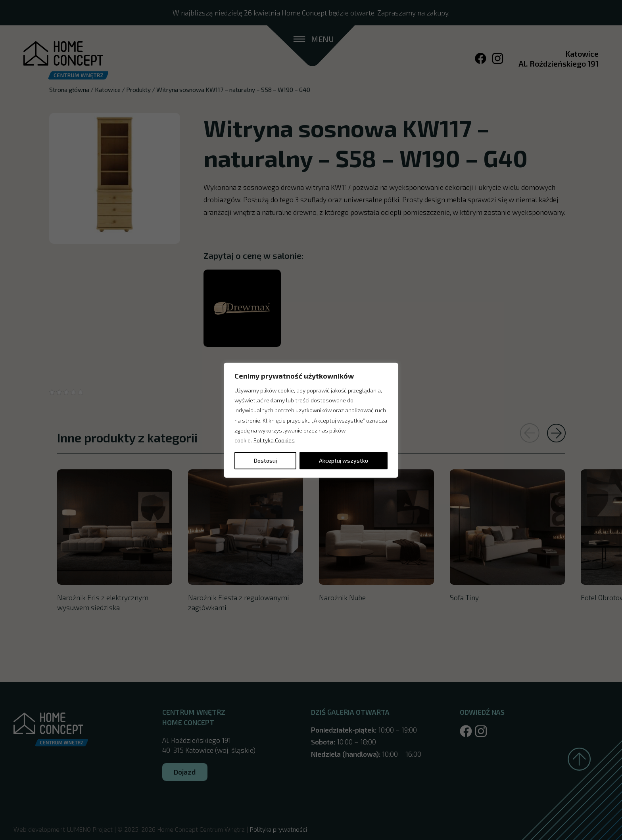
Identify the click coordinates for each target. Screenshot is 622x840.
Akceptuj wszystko (344, 460)
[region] (311, 420)
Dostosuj (265, 460)
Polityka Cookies (274, 440)
